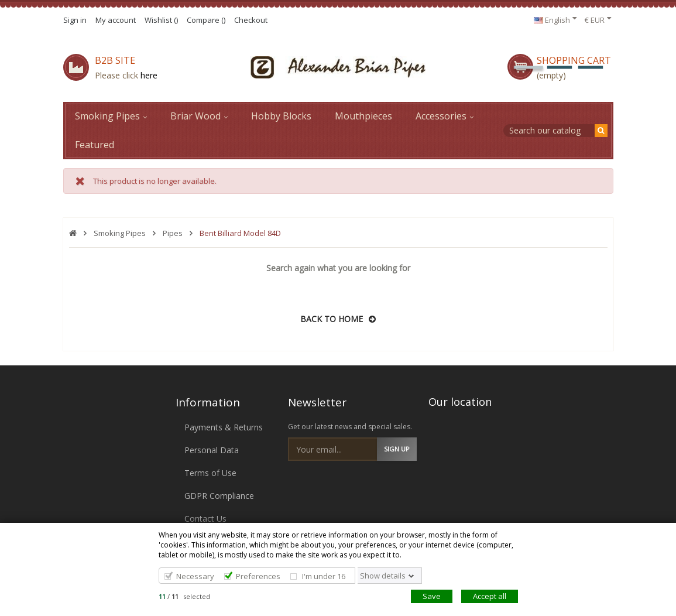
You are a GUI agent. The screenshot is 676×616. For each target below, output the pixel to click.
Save (432, 596)
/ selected (184, 596)
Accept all (490, 596)
